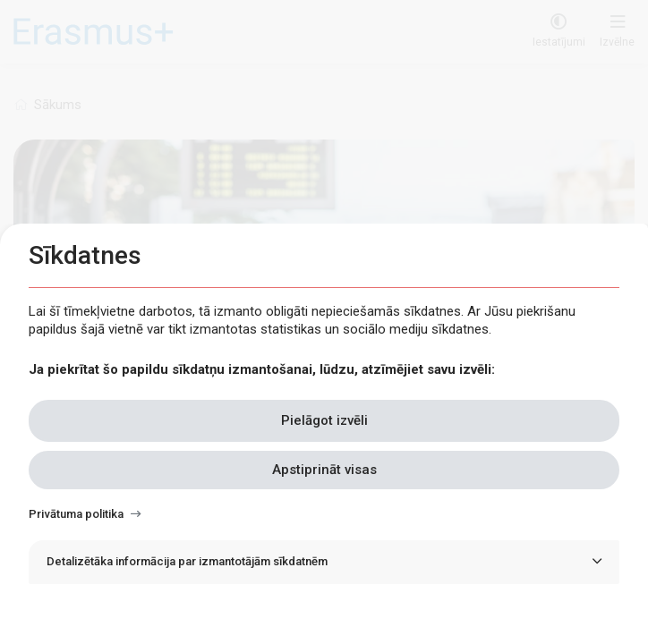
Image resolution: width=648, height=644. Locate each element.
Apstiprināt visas (324, 470)
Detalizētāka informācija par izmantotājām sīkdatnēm (187, 561)
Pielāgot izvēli (324, 420)
